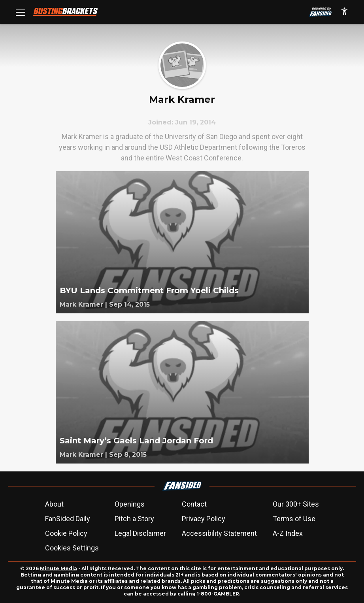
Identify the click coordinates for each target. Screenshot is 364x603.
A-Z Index (288, 533)
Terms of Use (294, 519)
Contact (194, 504)
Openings (130, 504)
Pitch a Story (134, 519)
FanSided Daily (68, 519)
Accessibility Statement (219, 533)
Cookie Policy (66, 533)
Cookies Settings (72, 548)
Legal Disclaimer (140, 533)
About (54, 504)
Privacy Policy (204, 519)
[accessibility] (344, 12)
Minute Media (58, 568)
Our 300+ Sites (296, 504)
